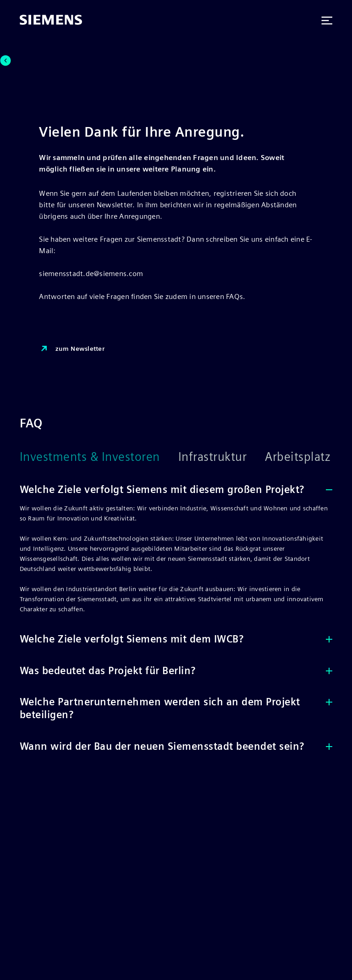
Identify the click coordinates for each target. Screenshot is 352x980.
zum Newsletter (72, 349)
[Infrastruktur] (222, 462)
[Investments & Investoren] (99, 462)
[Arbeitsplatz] (307, 462)
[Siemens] (51, 21)
